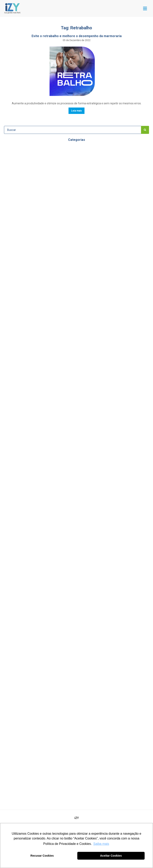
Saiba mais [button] (101, 844)
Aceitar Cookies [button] (111, 856)
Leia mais (76, 111)
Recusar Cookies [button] (42, 856)
